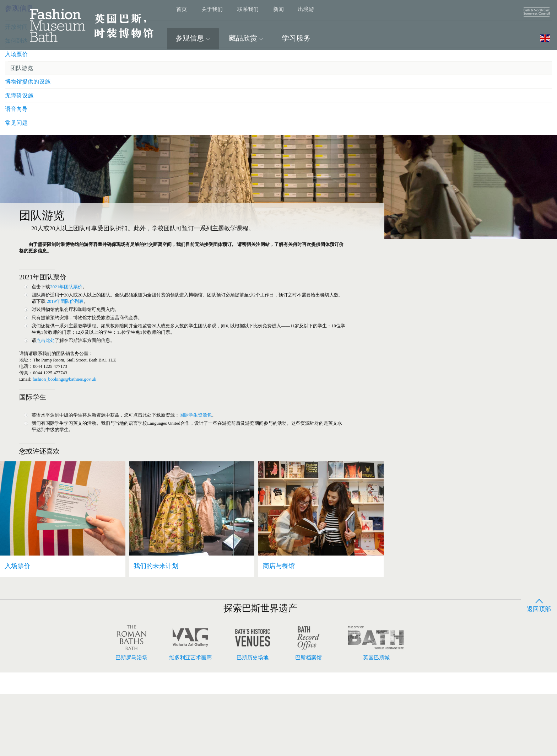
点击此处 (50, 370)
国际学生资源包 (223, 460)
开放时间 (422, 207)
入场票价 (422, 237)
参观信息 (193, 38)
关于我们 (212, 9)
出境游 (306, 9)
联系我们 (248, 9)
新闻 (278, 9)
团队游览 (428, 252)
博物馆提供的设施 (434, 267)
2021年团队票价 (74, 306)
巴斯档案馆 (309, 705)
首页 (182, 9)
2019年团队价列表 (126, 323)
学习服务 (296, 38)
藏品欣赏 (246, 38)
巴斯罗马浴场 (131, 705)
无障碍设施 (425, 282)
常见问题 (422, 312)
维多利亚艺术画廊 (190, 705)
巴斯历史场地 (253, 705)
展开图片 (528, 66)
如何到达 (422, 222)
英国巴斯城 (376, 705)
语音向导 (422, 297)
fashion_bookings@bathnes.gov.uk (73, 417)
